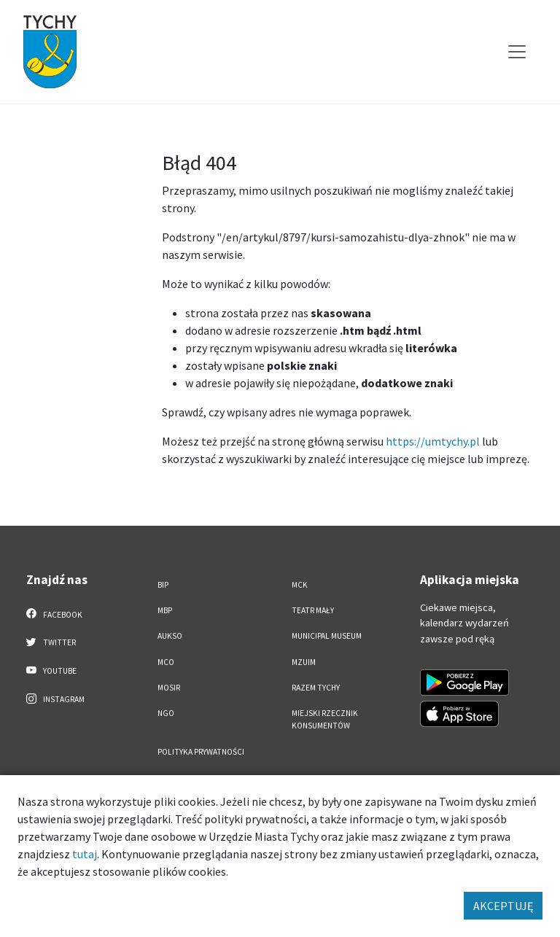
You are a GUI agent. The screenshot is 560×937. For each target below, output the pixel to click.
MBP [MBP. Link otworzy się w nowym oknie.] (165, 610)
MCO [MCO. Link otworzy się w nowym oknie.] (166, 662)
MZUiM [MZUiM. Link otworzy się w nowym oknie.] (304, 662)
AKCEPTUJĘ (503, 906)
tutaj (85, 854)
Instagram (55, 699)
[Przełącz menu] (517, 52)
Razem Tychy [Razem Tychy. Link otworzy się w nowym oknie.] (316, 688)
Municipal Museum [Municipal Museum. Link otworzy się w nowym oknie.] (327, 636)
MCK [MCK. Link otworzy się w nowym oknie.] (300, 585)
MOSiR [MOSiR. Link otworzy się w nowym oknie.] (169, 688)
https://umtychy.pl (433, 441)
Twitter (51, 642)
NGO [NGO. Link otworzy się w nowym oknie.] (166, 713)
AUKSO (170, 636)
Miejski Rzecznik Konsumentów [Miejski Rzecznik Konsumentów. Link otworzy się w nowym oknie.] (325, 719)
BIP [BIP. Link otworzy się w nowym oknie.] (163, 585)
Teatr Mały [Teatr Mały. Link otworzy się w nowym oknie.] (313, 610)
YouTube (51, 670)
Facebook (54, 614)
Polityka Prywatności (201, 752)
